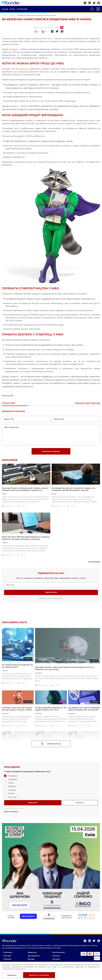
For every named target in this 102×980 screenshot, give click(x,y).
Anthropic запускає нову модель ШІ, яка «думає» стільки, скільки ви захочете (17, 710)
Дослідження (34, 956)
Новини (12, 15)
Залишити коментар (51, 451)
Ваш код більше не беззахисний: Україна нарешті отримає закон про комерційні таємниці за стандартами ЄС (25, 490)
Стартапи (7, 959)
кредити (14, 49)
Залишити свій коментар (88, 403)
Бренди (31, 959)
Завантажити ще (51, 744)
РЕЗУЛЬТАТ (80, 803)
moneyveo (24, 69)
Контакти (56, 959)
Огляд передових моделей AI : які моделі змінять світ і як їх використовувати (51, 710)
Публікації (8, 953)
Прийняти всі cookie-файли (39, 975)
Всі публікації (94, 562)
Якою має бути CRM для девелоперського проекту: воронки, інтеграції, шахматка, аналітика (26, 538)
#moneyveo (8, 396)
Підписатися (51, 593)
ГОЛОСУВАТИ (33, 803)
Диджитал (32, 953)
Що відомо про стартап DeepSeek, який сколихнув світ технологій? (84, 709)
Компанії (7, 956)
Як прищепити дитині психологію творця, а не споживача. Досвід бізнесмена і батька (73, 489)
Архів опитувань (11, 812)
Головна (5, 15)
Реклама (56, 956)
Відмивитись (12, 975)
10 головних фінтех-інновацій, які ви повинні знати (17, 668)
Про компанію (59, 953)
